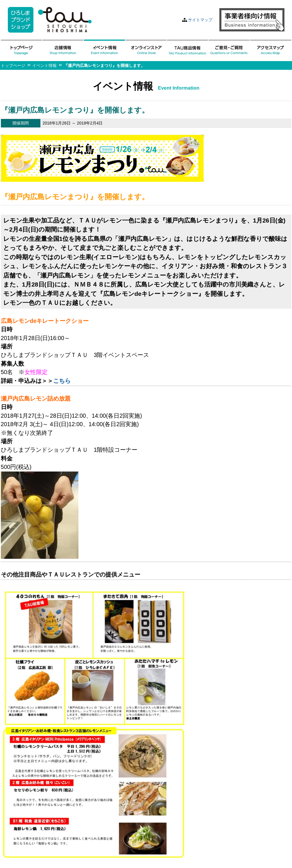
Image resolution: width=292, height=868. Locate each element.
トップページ (13, 65)
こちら (62, 381)
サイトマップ (200, 20)
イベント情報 (44, 65)
